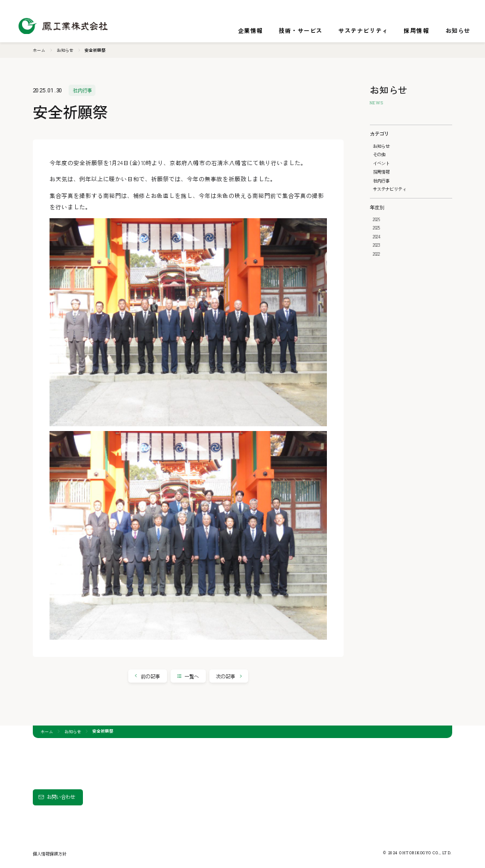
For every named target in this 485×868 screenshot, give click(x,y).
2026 (376, 219)
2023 (376, 245)
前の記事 (150, 676)
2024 (377, 236)
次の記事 (225, 676)
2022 (376, 254)
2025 (376, 227)
